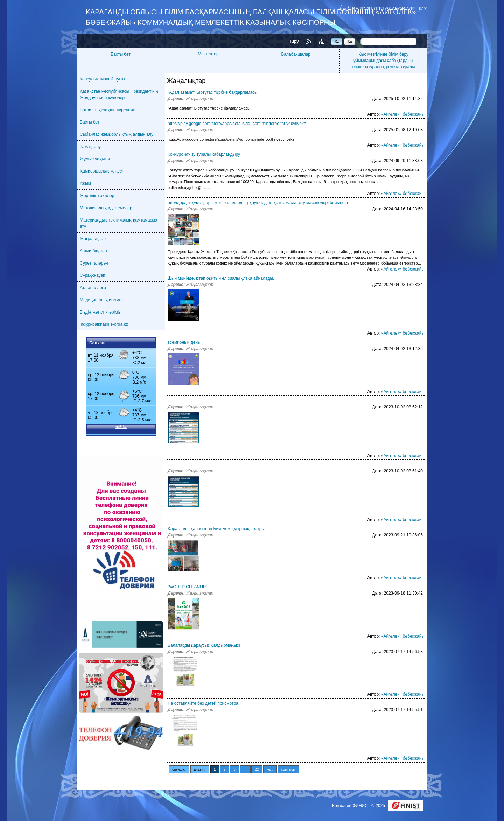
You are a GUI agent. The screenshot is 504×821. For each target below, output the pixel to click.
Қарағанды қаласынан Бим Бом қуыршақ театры (216, 529)
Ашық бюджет (94, 251)
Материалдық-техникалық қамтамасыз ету (118, 223)
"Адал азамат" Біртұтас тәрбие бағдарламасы (213, 92)
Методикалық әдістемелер (106, 208)
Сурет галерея (94, 263)
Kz (337, 41)
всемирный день (184, 342)
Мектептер (208, 54)
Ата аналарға (93, 288)
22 (257, 769)
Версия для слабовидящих (390, 9)
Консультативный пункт (103, 79)
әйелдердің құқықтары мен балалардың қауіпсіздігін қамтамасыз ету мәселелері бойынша (258, 203)
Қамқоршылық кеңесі (101, 171)
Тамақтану (90, 147)
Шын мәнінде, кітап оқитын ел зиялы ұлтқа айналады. (221, 278)
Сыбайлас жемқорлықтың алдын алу (117, 134)
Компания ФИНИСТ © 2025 (359, 806)
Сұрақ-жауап (93, 275)
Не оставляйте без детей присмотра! (204, 703)
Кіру (295, 41)
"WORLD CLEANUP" (187, 587)
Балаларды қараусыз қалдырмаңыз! (204, 645)
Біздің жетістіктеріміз (100, 312)
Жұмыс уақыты (95, 159)
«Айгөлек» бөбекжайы (403, 114)
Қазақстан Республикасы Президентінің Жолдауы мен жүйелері (119, 94)
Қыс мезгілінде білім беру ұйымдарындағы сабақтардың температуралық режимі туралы (383, 61)
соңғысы (288, 769)
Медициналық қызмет (101, 300)
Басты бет (121, 54)
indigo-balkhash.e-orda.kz (104, 324)
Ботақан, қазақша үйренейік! (108, 110)
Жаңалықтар (93, 239)
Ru (350, 41)
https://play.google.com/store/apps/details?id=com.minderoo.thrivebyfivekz (237, 124)
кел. (270, 769)
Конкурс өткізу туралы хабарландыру (204, 154)
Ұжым (85, 183)
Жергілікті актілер (97, 196)
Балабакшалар (296, 54)
